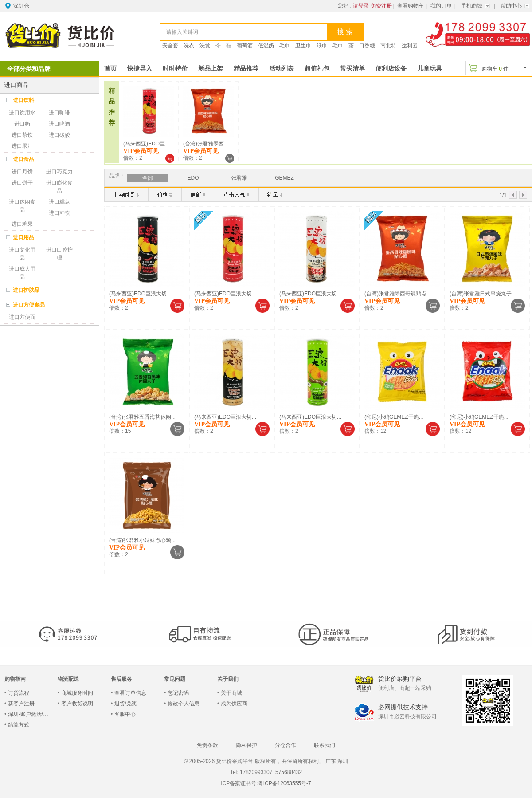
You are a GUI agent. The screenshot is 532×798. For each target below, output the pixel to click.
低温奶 (266, 46)
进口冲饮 (59, 213)
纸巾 (322, 46)
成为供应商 (234, 704)
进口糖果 (22, 224)
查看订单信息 (130, 693)
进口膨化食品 (59, 187)
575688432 (288, 772)
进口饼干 (22, 183)
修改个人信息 (184, 704)
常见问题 (175, 679)
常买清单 (352, 69)
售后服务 (121, 679)
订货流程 (19, 693)
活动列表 (282, 69)
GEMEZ (284, 178)
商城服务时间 (77, 693)
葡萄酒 (245, 46)
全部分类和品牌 (29, 69)
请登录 (361, 6)
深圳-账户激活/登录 (31, 714)
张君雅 (239, 178)
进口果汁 (22, 146)
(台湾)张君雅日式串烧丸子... (483, 294)
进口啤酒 (59, 124)
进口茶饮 (22, 135)
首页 (110, 69)
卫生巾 (303, 46)
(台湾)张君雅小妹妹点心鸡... (142, 540)
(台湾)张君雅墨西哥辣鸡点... (216, 144)
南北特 (388, 46)
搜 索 (345, 32)
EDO (193, 178)
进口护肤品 (26, 290)
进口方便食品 (29, 305)
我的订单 (441, 6)
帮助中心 (511, 6)
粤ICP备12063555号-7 (285, 783)
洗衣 (189, 46)
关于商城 (231, 693)
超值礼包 (317, 69)
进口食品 (23, 159)
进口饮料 (23, 100)
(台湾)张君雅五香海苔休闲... (142, 417)
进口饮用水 (22, 113)
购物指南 (15, 679)
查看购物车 (411, 6)
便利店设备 (391, 69)
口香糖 (367, 46)
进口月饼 (22, 172)
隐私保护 (246, 745)
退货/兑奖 (126, 704)
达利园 (410, 46)
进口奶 (22, 124)
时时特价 (175, 69)
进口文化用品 (22, 254)
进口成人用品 (22, 273)
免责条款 (207, 745)
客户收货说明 (77, 704)
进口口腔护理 (59, 254)
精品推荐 (246, 69)
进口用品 (23, 237)
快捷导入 (140, 69)
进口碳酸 (59, 135)
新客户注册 (21, 704)
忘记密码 (178, 693)
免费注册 (381, 6)
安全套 (170, 46)
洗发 (205, 46)
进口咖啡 (59, 113)
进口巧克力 (59, 172)
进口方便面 (22, 317)
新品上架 (211, 69)
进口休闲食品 (22, 206)
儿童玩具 (430, 69)
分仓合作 (286, 745)
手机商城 (472, 6)
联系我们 (325, 745)
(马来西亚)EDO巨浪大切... (154, 144)
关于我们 (228, 679)
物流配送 (68, 679)
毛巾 (285, 46)
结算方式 (19, 725)
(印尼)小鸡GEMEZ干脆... (394, 417)
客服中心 (125, 714)
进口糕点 (59, 202)
